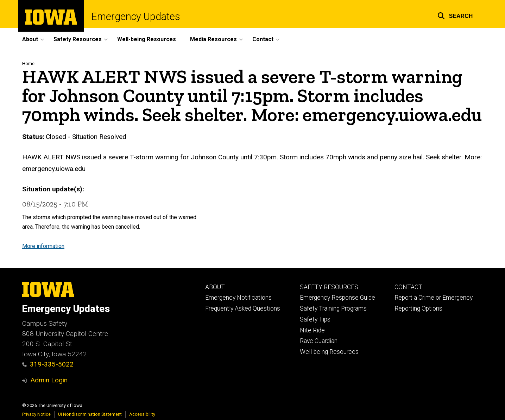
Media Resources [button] (213, 39)
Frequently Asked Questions (243, 308)
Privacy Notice (36, 414)
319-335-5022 (48, 364)
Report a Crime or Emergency (434, 298)
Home (28, 63)
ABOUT (215, 287)
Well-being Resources (147, 39)
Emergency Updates (136, 17)
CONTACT (408, 287)
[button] (455, 15)
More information (43, 246)
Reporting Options (418, 308)
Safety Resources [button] (78, 39)
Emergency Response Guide (337, 298)
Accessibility (142, 414)
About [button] (30, 39)
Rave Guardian (319, 341)
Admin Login (49, 380)
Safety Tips (315, 319)
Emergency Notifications (238, 298)
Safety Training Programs (333, 308)
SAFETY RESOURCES (329, 287)
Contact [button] (263, 39)
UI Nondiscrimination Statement (90, 414)
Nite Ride (312, 330)
